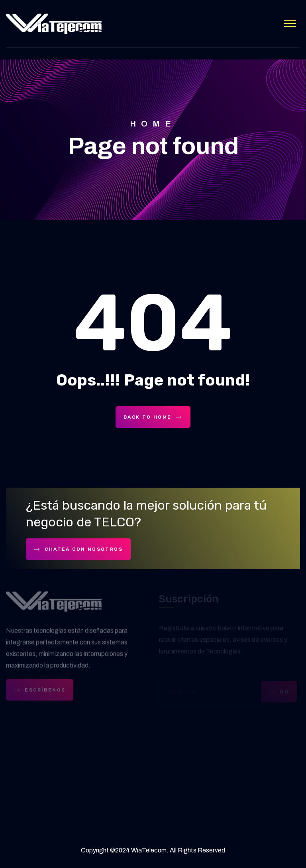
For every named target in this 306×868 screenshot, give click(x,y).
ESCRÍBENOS (40, 691)
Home (153, 124)
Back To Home (153, 417)
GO (279, 692)
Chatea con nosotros (78, 549)
